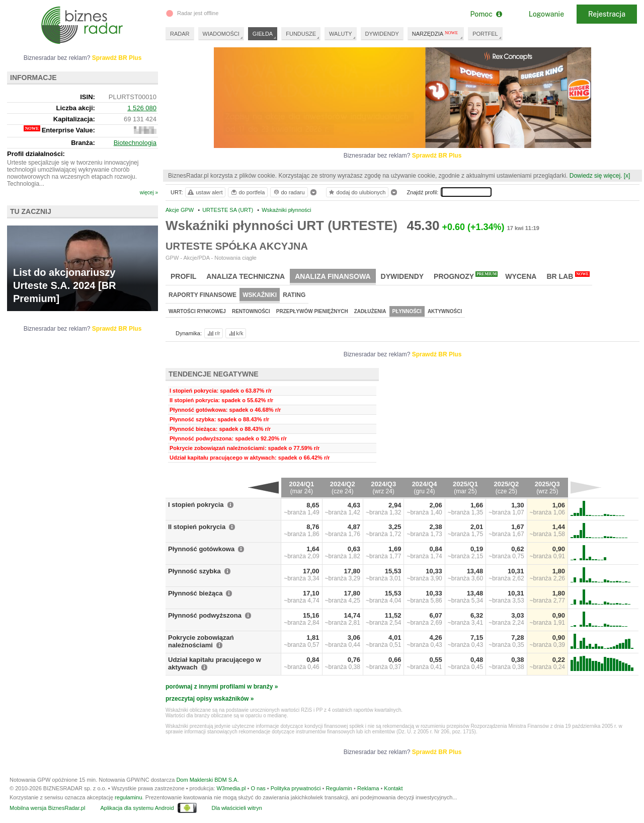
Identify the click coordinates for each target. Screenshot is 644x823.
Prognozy (466, 276)
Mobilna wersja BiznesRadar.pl (47, 808)
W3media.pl (231, 788)
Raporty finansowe (203, 295)
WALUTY (340, 34)
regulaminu (128, 797)
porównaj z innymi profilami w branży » (222, 687)
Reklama (368, 788)
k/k (235, 333)
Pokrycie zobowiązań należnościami (201, 641)
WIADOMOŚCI (221, 34)
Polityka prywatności (296, 788)
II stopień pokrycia (197, 527)
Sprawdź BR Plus (437, 156)
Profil (183, 276)
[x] (627, 176)
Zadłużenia (370, 311)
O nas (258, 788)
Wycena (521, 276)
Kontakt (393, 788)
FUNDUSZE (301, 34)
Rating (294, 295)
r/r (213, 333)
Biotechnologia (135, 143)
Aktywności (445, 311)
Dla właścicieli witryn (237, 808)
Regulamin (339, 788)
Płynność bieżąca (195, 593)
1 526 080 (142, 108)
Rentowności (251, 311)
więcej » (149, 193)
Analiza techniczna (246, 276)
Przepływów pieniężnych (312, 311)
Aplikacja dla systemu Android (137, 808)
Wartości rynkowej (197, 311)
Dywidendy (403, 276)
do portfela (248, 192)
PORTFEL (485, 34)
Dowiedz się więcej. (596, 176)
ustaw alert (205, 192)
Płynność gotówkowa (201, 549)
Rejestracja (607, 14)
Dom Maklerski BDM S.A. (207, 780)
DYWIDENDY (382, 34)
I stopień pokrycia (196, 505)
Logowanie (546, 14)
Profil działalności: (36, 154)
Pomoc (486, 14)
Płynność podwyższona (205, 615)
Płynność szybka (194, 571)
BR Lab (568, 276)
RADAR (180, 34)
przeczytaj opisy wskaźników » (210, 699)
